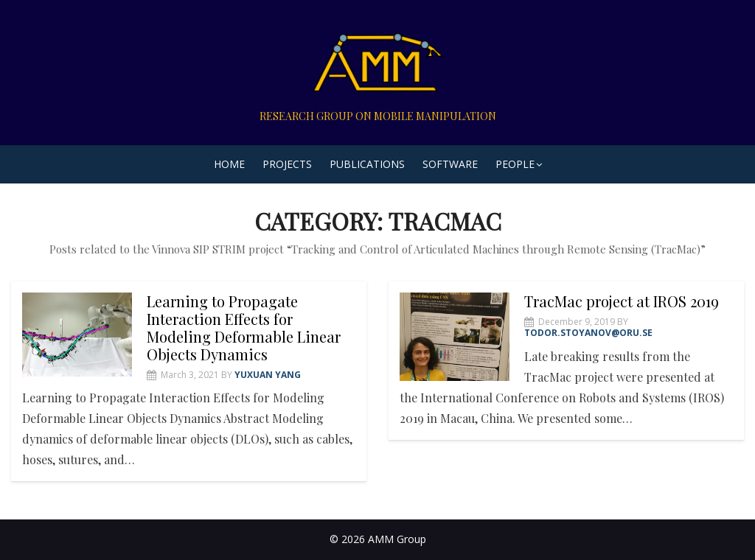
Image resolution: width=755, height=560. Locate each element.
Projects (287, 164)
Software (450, 164)
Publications (367, 164)
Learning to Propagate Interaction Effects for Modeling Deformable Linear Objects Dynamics (244, 328)
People (515, 164)
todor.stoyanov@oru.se (588, 333)
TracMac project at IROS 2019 (622, 301)
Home (229, 164)
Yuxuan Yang (268, 375)
